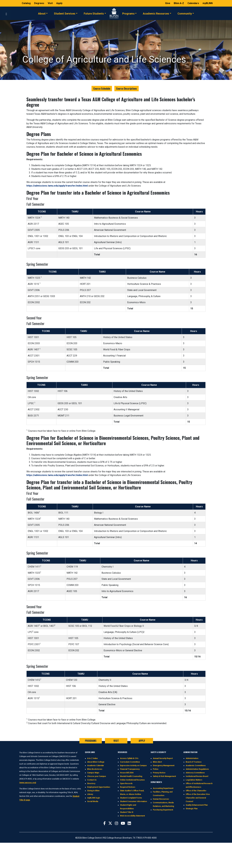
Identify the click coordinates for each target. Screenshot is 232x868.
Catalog (26, 3)
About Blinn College (96, 762)
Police (156, 769)
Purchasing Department (163, 810)
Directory (91, 783)
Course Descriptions (127, 89)
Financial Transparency (130, 769)
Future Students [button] (94, 13)
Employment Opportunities (99, 787)
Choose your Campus (97, 776)
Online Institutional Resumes (132, 780)
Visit (51, 3)
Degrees (39, 3)
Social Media (93, 801)
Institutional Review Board (197, 776)
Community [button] (185, 13)
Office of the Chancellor (196, 791)
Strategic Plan (192, 809)
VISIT (116, 741)
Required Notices (128, 787)
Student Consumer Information (133, 801)
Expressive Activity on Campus (133, 766)
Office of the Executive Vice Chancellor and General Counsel (198, 798)
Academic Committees (196, 766)
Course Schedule (102, 89)
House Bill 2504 (127, 773)
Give (168, 3)
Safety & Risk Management (164, 776)
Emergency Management (164, 766)
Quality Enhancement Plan (197, 805)
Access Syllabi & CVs (129, 758)
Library (90, 794)
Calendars (194, 3)
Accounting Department (163, 788)
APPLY (142, 741)
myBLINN (208, 3)
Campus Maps (93, 773)
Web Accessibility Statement (132, 816)
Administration (192, 758)
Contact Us (92, 780)
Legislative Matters (194, 780)
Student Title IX (127, 812)
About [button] (42, 13)
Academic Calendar (96, 766)
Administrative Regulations (197, 769)
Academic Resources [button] (156, 13)
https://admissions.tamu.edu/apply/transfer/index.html (57, 186)
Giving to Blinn (93, 791)
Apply (59, 3)
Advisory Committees (195, 773)
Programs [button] (128, 13)
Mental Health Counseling (131, 776)
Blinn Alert (157, 762)
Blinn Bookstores (95, 769)
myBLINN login (94, 798)
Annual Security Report (163, 758)
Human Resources (161, 799)
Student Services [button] (65, 13)
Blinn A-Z (179, 3)
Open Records (126, 783)
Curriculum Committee (130, 762)
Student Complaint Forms (131, 798)
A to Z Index (92, 758)
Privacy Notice (159, 773)
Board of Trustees (194, 762)
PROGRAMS (91, 741)
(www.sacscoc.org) (28, 783)
